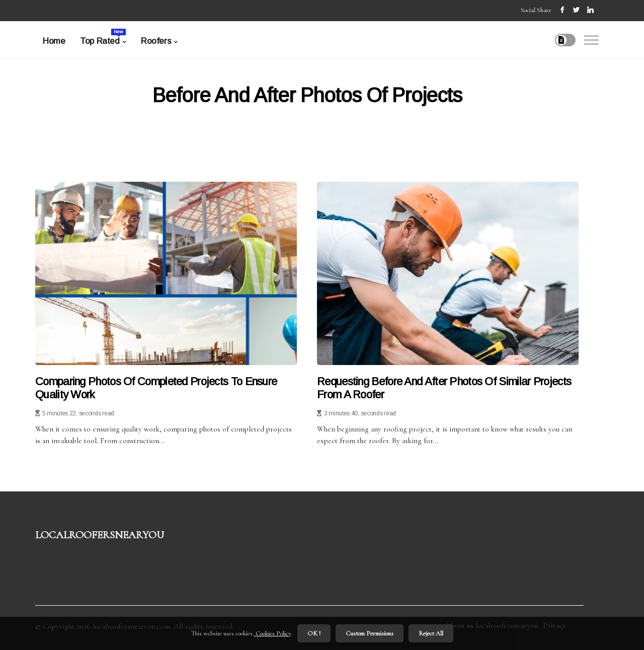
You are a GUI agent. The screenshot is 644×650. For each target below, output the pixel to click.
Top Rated (103, 37)
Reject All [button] (431, 633)
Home (54, 41)
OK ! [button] (314, 633)
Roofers (156, 41)
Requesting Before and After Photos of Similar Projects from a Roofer (444, 388)
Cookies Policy (272, 633)
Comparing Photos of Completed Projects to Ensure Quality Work (156, 388)
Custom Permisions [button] (370, 633)
